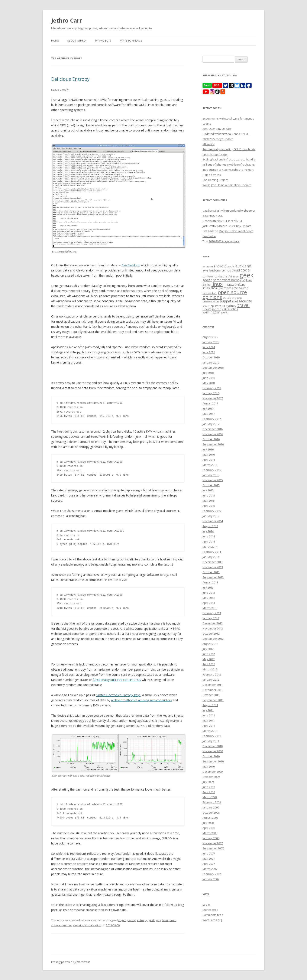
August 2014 (210, 526)
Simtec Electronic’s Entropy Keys (118, 695)
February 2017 (212, 419)
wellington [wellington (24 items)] (211, 312)
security (78, 925)
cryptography (127, 920)
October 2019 (211, 357)
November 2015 (213, 480)
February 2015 (212, 511)
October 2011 (211, 695)
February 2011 (212, 736)
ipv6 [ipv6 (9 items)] (243, 280)
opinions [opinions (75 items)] (212, 297)
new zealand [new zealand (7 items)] (210, 293)
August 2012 (210, 644)
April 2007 (209, 864)
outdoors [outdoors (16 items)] (230, 297)
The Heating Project (215, 180)
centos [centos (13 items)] (226, 270)
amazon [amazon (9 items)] (208, 266)
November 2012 (213, 628)
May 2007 (209, 859)
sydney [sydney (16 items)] (231, 306)
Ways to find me (131, 41)
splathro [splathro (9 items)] (216, 306)
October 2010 (211, 756)
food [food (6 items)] (236, 277)
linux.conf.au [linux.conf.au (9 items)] (211, 288)
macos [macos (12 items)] (228, 288)
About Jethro (76, 41)
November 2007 (213, 843)
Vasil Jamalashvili (214, 211)
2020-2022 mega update (218, 139)
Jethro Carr (67, 20)
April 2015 (209, 506)
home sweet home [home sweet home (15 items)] (226, 280)
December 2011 (213, 685)
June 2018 (209, 378)
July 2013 (208, 587)
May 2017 (209, 414)
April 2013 (209, 603)
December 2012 (213, 623)
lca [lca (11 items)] (204, 285)
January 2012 (211, 680)
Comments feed (213, 915)
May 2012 (209, 659)
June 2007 (209, 853)
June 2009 (209, 787)
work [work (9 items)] (224, 312)
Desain (207, 221)
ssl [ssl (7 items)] (224, 306)
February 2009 (212, 802)
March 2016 (210, 465)
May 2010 (209, 766)
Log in (206, 905)
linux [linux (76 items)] (217, 284)
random (67, 925)
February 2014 (212, 552)
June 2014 (209, 536)
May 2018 (209, 383)
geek (152, 920)
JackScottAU (210, 226)
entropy (142, 920)
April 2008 (209, 828)
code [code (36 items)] (245, 270)
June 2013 (209, 593)
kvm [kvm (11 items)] (249, 280)
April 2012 (209, 664)
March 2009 (210, 797)
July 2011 (208, 710)
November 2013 (213, 567)
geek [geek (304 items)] (246, 275)
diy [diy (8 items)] (220, 276)
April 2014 (209, 541)
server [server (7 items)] (206, 306)
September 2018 (213, 368)
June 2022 (209, 352)
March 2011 (210, 731)
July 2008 (208, 823)
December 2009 (213, 772)
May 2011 (209, 720)
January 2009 (211, 807)
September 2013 (213, 577)
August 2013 (210, 582)
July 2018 (208, 373)
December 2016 (213, 429)
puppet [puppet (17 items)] (226, 301)
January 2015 (211, 516)
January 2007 (211, 879)
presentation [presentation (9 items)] (211, 301)
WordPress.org (212, 920)
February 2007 (212, 874)
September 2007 (213, 848)
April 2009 (209, 792)
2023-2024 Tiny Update (217, 129)
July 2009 (208, 782)
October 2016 (211, 439)
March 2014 (210, 547)
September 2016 (213, 444)
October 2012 (211, 634)
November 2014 (213, 521)
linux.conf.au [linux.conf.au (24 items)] (234, 284)
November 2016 (213, 434)
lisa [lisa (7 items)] (221, 288)
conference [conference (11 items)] (210, 276)
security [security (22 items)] (245, 301)
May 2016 (209, 455)
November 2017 (213, 398)
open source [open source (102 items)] (232, 292)
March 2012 (210, 669)
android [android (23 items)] (220, 266)
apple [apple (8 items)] (231, 266)
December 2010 (213, 746)
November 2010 (213, 751)
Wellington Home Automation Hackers (227, 185)
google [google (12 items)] (207, 280)
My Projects (103, 41)
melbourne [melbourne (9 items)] (241, 288)
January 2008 (211, 838)
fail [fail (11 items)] (230, 276)
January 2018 (211, 393)
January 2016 (211, 475)
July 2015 (208, 490)
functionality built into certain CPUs (117, 680)
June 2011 (209, 715)
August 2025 (210, 337)
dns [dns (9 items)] (225, 276)
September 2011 (213, 700)
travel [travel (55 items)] (243, 305)
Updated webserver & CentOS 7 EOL (226, 134)
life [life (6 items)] (209, 285)
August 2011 (210, 705)
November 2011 (213, 690)
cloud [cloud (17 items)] (236, 270)
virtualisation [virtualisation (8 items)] (230, 309)
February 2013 (212, 613)
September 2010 (213, 761)
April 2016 (209, 460)
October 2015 (211, 485)
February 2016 (212, 470)
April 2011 (209, 726)
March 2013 (210, 608)
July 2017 (208, 408)
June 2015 (209, 495)
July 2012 (208, 649)
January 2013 (211, 618)
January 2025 (211, 342)
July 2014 (208, 531)
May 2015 (209, 501)
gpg (158, 920)
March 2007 (210, 869)
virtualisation (93, 925)
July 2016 (208, 449)
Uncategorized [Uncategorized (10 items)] (212, 309)
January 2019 (211, 362)
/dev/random (130, 265)
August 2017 (210, 403)
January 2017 (211, 424)
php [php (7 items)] (240, 298)
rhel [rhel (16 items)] (235, 301)
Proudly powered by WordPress (71, 962)
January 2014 (211, 557)
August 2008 (210, 818)
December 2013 (213, 562)
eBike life (209, 144)
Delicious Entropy (70, 79)
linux (165, 920)
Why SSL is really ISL (229, 221)
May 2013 (209, 598)
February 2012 (212, 674)
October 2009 (211, 777)
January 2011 (211, 741)
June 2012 (209, 654)
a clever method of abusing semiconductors (141, 700)
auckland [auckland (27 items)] (243, 266)
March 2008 (210, 833)
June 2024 (209, 347)
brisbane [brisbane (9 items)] (215, 271)
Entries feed (210, 910)
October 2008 (211, 813)
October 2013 (211, 572)
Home (55, 41)
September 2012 (213, 639)
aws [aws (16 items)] (206, 270)
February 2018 (212, 388)
